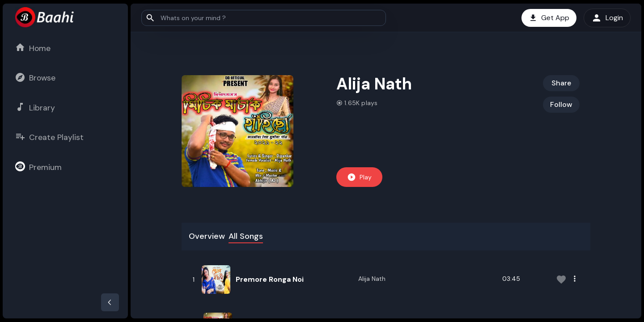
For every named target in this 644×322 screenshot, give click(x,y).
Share (561, 83)
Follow (561, 104)
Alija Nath (372, 279)
